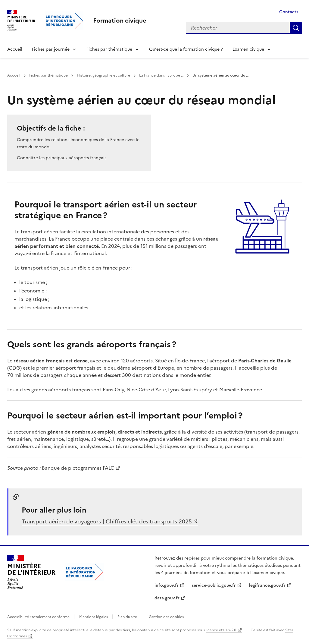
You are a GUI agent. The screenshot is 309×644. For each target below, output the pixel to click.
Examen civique (248, 49)
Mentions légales (94, 617)
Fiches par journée (51, 49)
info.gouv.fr (167, 585)
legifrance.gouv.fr (267, 585)
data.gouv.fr (167, 598)
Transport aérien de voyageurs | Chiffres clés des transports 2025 (107, 521)
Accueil (15, 49)
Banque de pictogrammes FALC (78, 468)
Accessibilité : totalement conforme (39, 617)
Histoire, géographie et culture (103, 75)
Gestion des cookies (166, 617)
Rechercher (296, 28)
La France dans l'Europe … (161, 75)
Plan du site (127, 617)
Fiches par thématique (109, 49)
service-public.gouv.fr (214, 585)
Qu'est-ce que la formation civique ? (186, 49)
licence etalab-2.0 (221, 630)
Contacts (289, 12)
